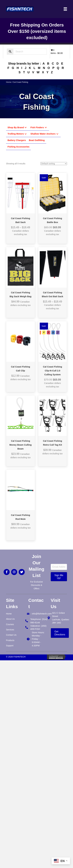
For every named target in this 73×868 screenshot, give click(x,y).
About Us (10, 619)
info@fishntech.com (42, 614)
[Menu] (65, 9)
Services (10, 630)
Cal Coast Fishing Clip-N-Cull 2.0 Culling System (52, 371)
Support (10, 646)
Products (10, 640)
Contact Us (11, 635)
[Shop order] (54, 164)
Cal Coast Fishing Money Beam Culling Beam (20, 445)
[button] (26, 128)
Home (9, 82)
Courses (10, 624)
